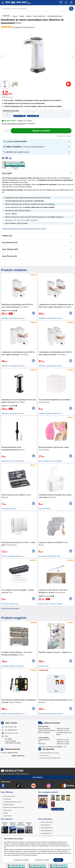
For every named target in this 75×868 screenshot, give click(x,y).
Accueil (15, 16)
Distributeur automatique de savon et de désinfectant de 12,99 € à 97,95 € (24, 229)
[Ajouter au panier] (41, 131)
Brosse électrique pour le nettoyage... (51, 461)
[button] (13, 124)
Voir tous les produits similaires (10, 608)
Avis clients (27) (10, 249)
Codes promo (8, 810)
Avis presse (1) (9, 256)
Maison (29, 16)
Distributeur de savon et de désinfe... (13, 461)
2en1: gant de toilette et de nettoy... (50, 556)
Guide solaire (7, 816)
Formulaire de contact (11, 733)
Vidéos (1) (7, 236)
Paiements (9, 753)
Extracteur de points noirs (10, 604)
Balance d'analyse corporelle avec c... (14, 714)
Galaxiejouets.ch (46, 825)
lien (5, 848)
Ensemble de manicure (9, 509)
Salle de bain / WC (39, 16)
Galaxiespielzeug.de (47, 822)
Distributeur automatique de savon (13, 413)
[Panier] (71, 3)
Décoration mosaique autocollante (13, 666)
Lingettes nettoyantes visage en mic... (51, 413)
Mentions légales (9, 805)
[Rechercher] (71, 9)
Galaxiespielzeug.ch (47, 828)
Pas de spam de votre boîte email (50, 758)
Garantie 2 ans (44, 755)
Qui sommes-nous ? (10, 796)
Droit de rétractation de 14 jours (49, 753)
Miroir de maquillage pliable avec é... (13, 556)
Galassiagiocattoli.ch (47, 831)
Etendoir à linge (44, 666)
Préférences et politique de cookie (14, 807)
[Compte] (66, 3)
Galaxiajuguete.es (46, 833)
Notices (6, 813)
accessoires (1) (10, 242)
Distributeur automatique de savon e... (14, 318)
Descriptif (7, 173)
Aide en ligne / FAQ (11, 727)
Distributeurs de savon (55, 16)
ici (37, 855)
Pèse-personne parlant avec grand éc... (51, 714)
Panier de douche (44, 509)
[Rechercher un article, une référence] (37, 9)
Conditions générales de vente (13, 802)
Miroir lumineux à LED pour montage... (51, 604)
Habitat (22, 16)
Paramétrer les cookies (42, 860)
